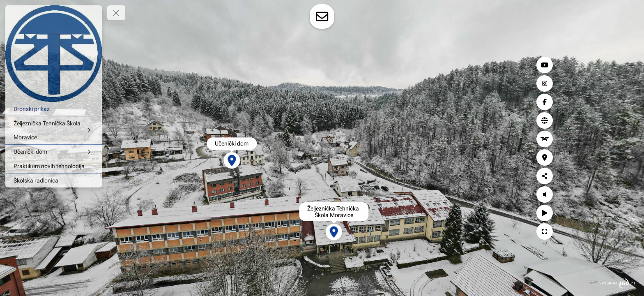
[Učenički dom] (54, 152)
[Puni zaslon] (628, 231)
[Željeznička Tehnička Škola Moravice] (54, 130)
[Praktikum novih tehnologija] (54, 166)
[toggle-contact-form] (322, 16)
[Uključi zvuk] (628, 194)
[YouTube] (628, 65)
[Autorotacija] (628, 213)
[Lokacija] (628, 157)
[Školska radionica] (54, 180)
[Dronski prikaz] (54, 109)
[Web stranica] (628, 120)
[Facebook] (628, 102)
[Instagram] (628, 83)
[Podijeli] (628, 176)
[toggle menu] (116, 13)
